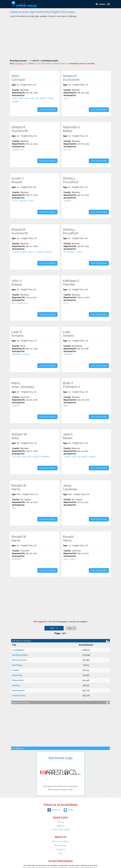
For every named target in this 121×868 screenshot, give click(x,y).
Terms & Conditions (60, 841)
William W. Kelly (19, 436)
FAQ (61, 854)
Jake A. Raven (68, 436)
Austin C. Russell (18, 180)
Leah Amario (68, 334)
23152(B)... (68, 201)
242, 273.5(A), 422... (20, 303)
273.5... (66, 303)
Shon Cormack (18, 78)
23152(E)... (16, 405)
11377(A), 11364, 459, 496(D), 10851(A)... (80, 457)
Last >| (71, 628)
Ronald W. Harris (19, 487)
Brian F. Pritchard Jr (72, 385)
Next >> (54, 628)
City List (61, 822)
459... (14, 508)
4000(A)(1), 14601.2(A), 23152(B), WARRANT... (32, 457)
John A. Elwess (17, 283)
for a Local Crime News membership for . (55, 64)
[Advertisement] (60, 39)
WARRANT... (69, 354)
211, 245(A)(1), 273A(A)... (74, 252)
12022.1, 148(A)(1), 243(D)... (24, 201)
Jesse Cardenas (70, 487)
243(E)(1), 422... (19, 149)
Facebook (54, 810)
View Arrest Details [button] (47, 110)
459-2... (67, 405)
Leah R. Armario (17, 334)
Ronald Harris (68, 539)
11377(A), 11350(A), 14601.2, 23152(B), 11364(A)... (33, 252)
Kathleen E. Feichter (71, 283)
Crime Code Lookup (61, 830)
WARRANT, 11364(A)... (22, 354)
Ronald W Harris (19, 539)
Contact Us (61, 850)
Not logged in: (41, 622)
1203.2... (67, 98)
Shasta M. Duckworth (71, 78)
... (64, 508)
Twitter (69, 810)
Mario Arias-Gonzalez (23, 385)
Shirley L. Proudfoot (71, 180)
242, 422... (68, 149)
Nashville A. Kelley (72, 129)
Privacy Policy (60, 846)
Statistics (61, 826)
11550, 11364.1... (70, 559)
